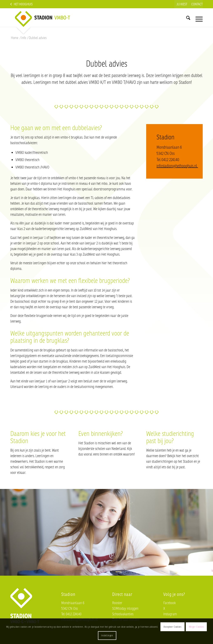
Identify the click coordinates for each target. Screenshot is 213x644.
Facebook (169, 603)
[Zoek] (188, 18)
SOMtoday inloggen (125, 608)
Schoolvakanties (123, 614)
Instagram (170, 614)
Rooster (117, 603)
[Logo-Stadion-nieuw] (49, 18)
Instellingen (107, 635)
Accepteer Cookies (172, 627)
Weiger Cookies (196, 627)
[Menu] (198, 18)
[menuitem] (182, 4)
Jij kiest (182, 4)
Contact (197, 4)
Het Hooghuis (23, 4)
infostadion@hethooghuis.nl (177, 166)
